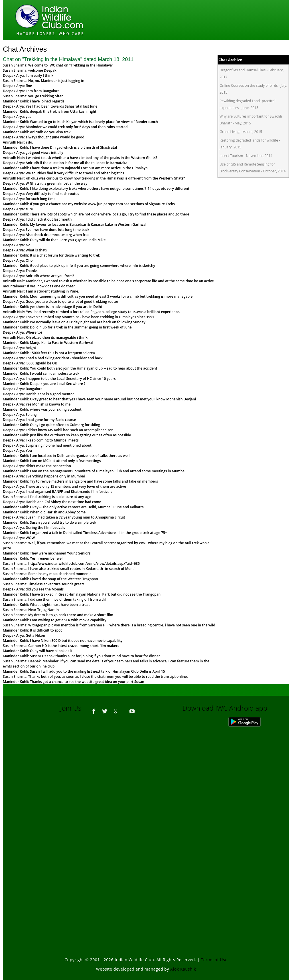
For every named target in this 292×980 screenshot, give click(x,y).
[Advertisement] (146, 797)
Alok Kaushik (183, 969)
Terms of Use (214, 960)
